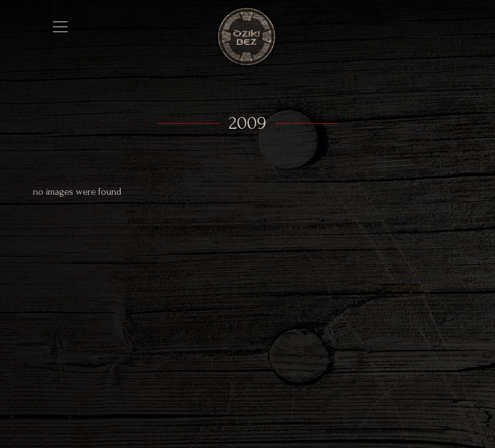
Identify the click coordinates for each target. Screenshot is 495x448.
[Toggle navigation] (60, 27)
